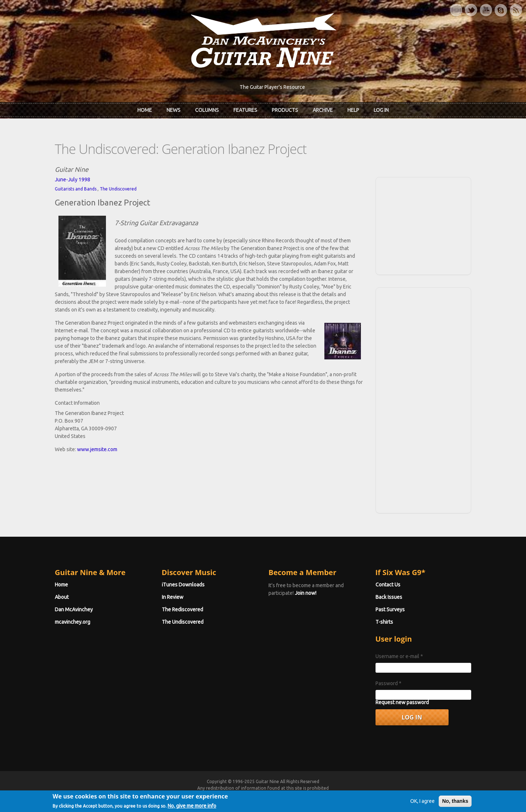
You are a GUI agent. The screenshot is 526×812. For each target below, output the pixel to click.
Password (388, 683)
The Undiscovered (118, 189)
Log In (381, 110)
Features (245, 110)
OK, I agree (422, 803)
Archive (323, 110)
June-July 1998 (73, 180)
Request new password (402, 702)
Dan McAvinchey (74, 609)
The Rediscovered (182, 609)
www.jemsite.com (97, 449)
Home (145, 110)
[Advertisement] (423, 225)
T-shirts (384, 622)
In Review (173, 597)
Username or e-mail (399, 656)
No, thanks (455, 803)
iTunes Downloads (183, 585)
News (174, 110)
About (62, 597)
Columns (207, 110)
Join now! (306, 593)
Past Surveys (390, 609)
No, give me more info (192, 808)
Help (353, 110)
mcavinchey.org (73, 622)
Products (285, 110)
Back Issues (389, 597)
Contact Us (388, 585)
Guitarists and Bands (76, 189)
